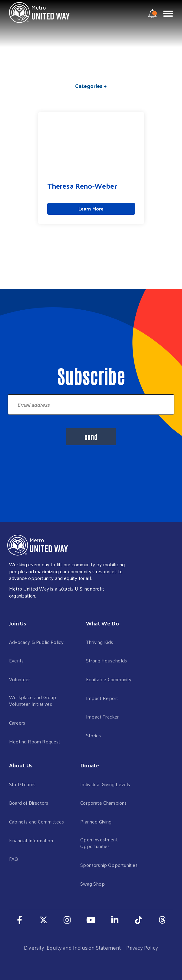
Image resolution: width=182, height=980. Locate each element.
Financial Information (31, 841)
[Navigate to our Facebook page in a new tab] (20, 920)
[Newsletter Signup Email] (91, 404)
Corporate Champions (103, 803)
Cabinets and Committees (36, 822)
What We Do (103, 623)
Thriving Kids (99, 642)
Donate (90, 765)
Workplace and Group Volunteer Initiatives (33, 701)
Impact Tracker (103, 717)
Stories (93, 736)
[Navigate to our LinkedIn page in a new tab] (115, 920)
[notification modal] (153, 14)
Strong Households (106, 661)
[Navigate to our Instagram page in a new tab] (67, 920)
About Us (21, 765)
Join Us (18, 623)
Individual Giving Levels (105, 785)
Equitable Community (109, 680)
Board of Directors (29, 803)
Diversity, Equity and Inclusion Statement (72, 947)
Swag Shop (93, 884)
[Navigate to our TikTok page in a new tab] (139, 920)
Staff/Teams (22, 785)
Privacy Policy (142, 947)
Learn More (91, 209)
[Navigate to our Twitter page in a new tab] (43, 920)
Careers (17, 723)
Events (16, 661)
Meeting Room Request (35, 742)
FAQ (14, 859)
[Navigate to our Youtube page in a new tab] (91, 920)
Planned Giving (96, 822)
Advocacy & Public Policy (36, 642)
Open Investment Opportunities (99, 843)
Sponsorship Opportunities (109, 865)
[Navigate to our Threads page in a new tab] (162, 920)
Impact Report (102, 698)
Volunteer (20, 680)
